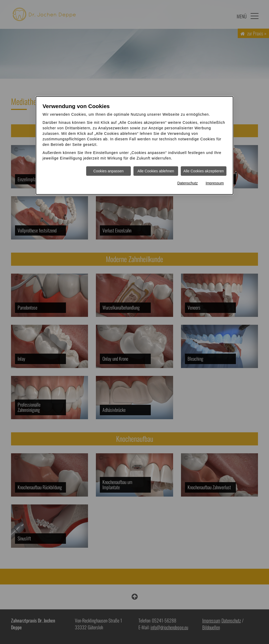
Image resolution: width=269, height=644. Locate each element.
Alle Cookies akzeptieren (204, 171)
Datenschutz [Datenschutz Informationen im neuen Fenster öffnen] (188, 183)
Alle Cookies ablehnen (156, 171)
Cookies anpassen (108, 171)
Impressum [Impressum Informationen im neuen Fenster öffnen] (215, 183)
